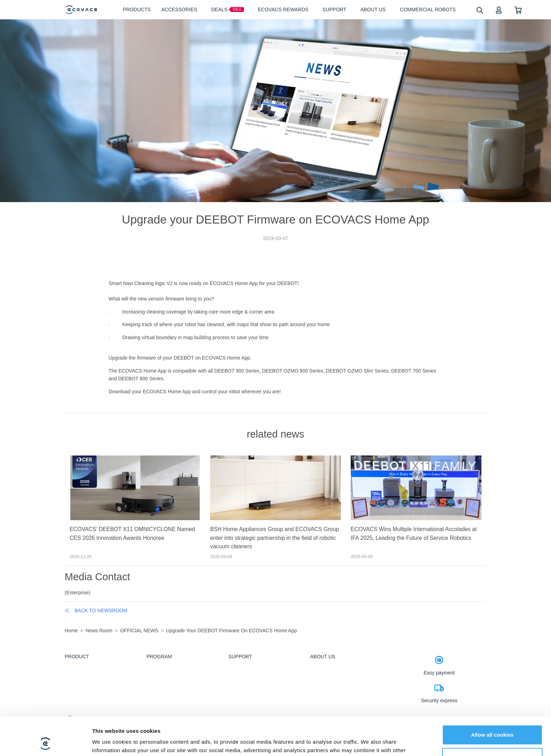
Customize (493, 722)
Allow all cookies (492, 699)
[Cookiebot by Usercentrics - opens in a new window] (46, 742)
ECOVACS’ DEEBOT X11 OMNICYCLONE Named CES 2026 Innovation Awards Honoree (132, 534)
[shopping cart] (518, 10)
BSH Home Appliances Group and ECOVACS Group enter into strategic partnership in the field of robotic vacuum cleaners (275, 538)
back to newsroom (96, 610)
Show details (108, 742)
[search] (479, 10)
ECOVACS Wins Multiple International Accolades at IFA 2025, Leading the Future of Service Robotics (414, 534)
